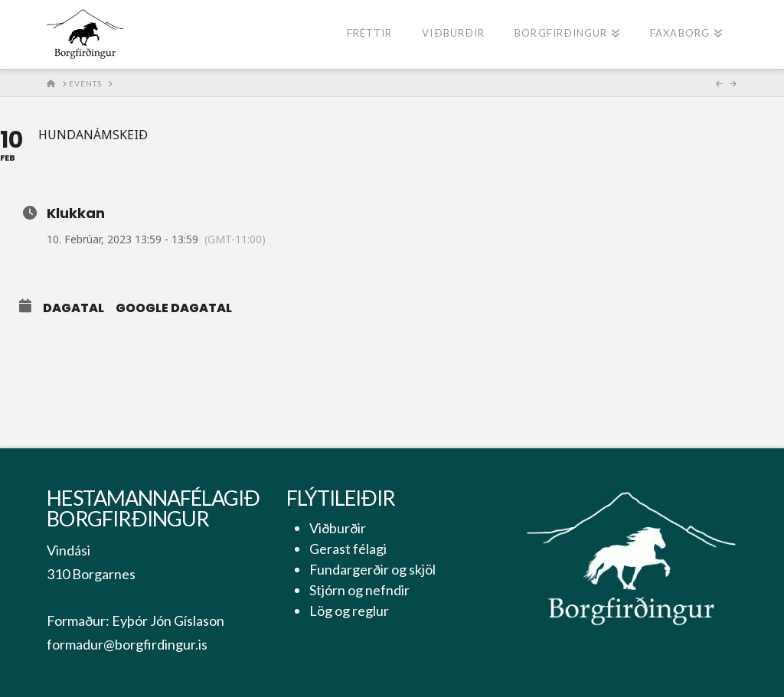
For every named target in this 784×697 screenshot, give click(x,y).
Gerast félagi (348, 549)
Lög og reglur (349, 611)
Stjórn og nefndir (359, 590)
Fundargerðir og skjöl (372, 569)
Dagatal (73, 308)
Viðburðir (338, 528)
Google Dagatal (174, 308)
